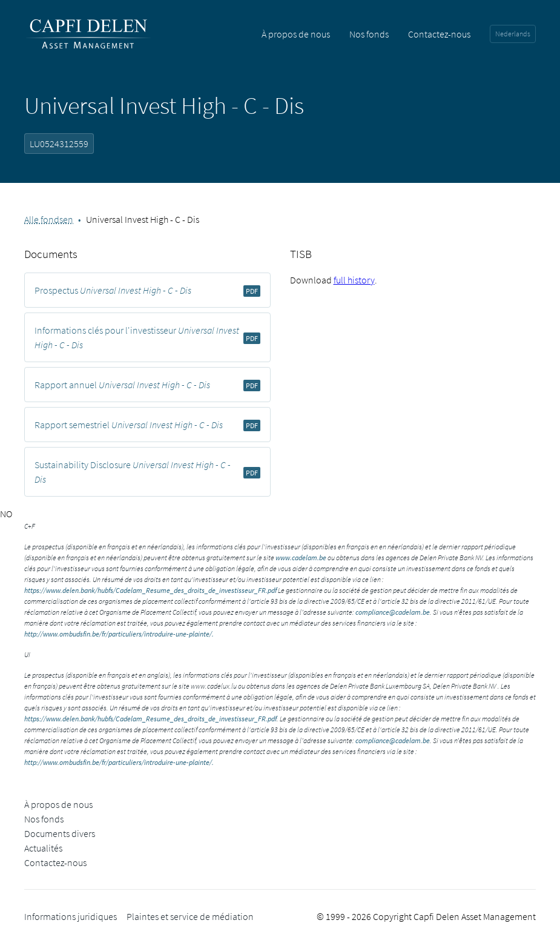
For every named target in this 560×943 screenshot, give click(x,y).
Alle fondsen (49, 219)
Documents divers (60, 833)
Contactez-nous (439, 34)
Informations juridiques (71, 916)
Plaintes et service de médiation (190, 916)
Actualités (43, 848)
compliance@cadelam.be (393, 612)
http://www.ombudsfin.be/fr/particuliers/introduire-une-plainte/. (119, 634)
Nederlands (513, 34)
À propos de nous (296, 34)
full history (354, 280)
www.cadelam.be (301, 558)
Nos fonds (369, 34)
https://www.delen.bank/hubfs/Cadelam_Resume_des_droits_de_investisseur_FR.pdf (150, 590)
